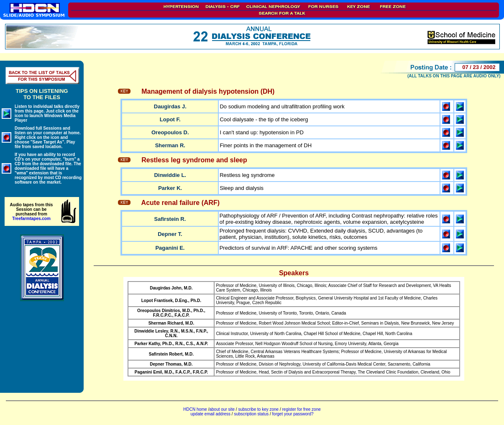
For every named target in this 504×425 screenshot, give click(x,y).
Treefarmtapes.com (31, 219)
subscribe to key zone (258, 409)
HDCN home (195, 409)
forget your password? (293, 414)
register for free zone (302, 409)
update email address (210, 414)
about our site (222, 409)
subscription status (252, 414)
